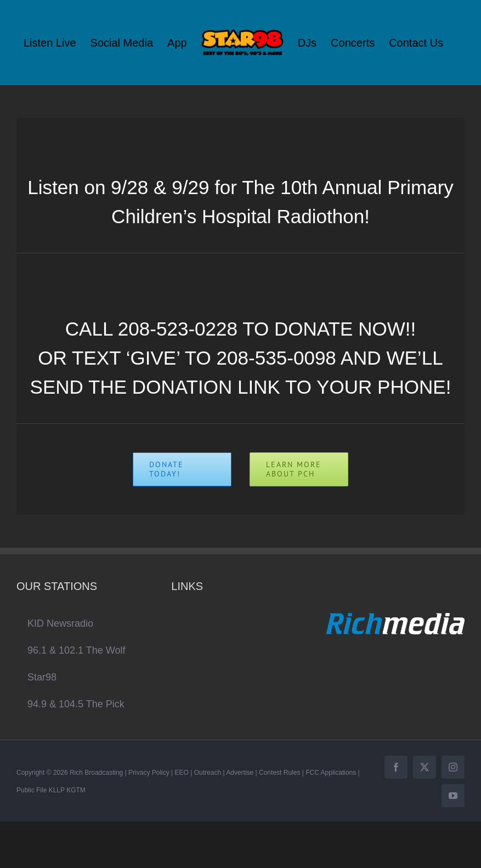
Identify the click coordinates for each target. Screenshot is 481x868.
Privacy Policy (149, 773)
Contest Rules (279, 773)
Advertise (240, 773)
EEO (182, 773)
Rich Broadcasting (96, 773)
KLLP (57, 790)
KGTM (76, 790)
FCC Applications (331, 773)
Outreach (208, 773)
